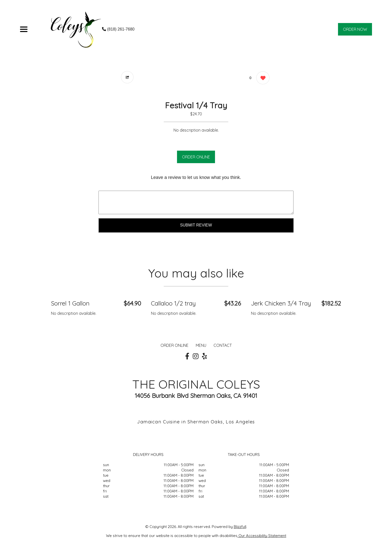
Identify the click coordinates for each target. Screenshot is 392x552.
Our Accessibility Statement (262, 536)
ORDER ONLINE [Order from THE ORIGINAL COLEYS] (174, 345)
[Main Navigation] (24, 29)
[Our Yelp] (204, 356)
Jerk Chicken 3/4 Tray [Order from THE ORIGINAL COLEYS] (281, 303)
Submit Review (196, 225)
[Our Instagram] (196, 356)
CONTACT (223, 345)
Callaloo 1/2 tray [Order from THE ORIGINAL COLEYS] (173, 303)
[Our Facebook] (187, 356)
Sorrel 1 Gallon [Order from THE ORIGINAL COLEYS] (70, 303)
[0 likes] (262, 78)
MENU (201, 345)
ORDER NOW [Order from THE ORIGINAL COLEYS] (355, 29)
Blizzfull (240, 527)
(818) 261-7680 (118, 29)
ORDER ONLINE (196, 157)
